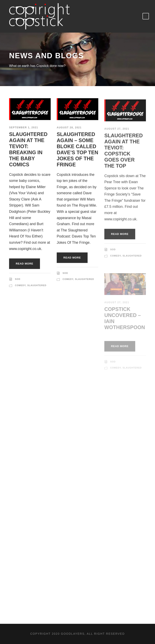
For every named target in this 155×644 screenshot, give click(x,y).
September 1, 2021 (24, 128)
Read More (25, 264)
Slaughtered (37, 285)
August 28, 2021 (69, 128)
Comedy (20, 285)
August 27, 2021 (117, 131)
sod (18, 279)
